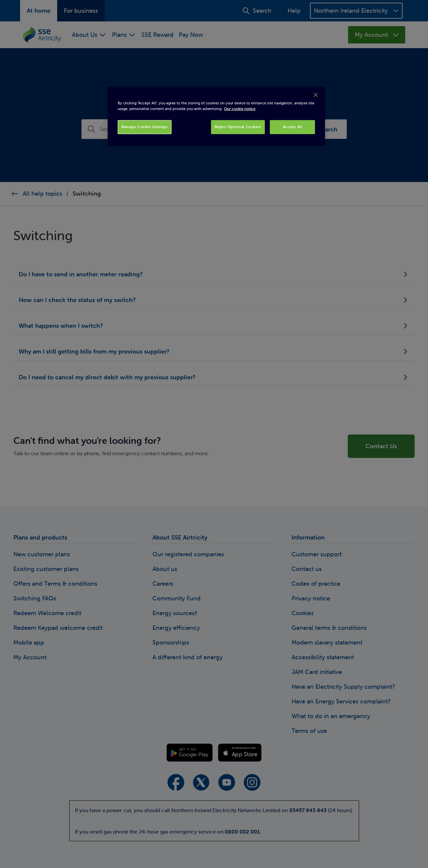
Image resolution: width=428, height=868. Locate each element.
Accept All (293, 127)
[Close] (316, 95)
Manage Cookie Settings (145, 127)
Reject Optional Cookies (238, 127)
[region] (216, 116)
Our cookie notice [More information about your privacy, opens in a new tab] (240, 109)
